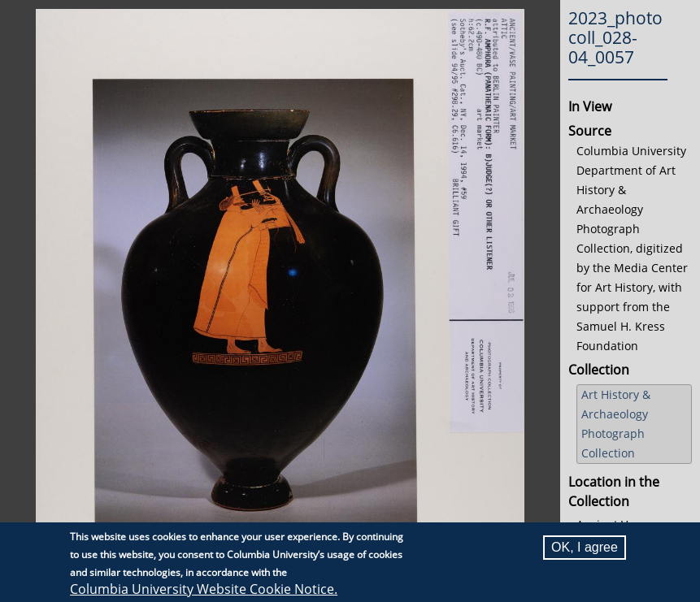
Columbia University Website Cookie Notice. (204, 589)
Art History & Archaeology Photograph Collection (616, 424)
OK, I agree (585, 547)
